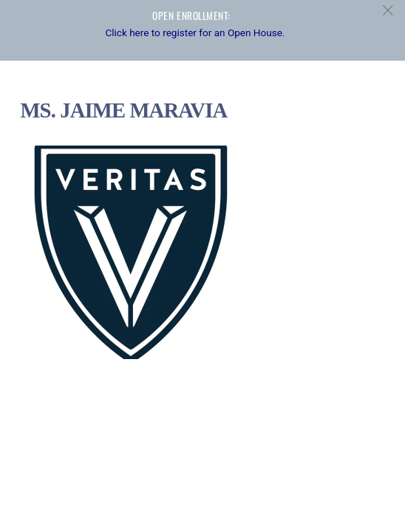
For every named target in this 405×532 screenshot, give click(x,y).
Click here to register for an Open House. (195, 33)
